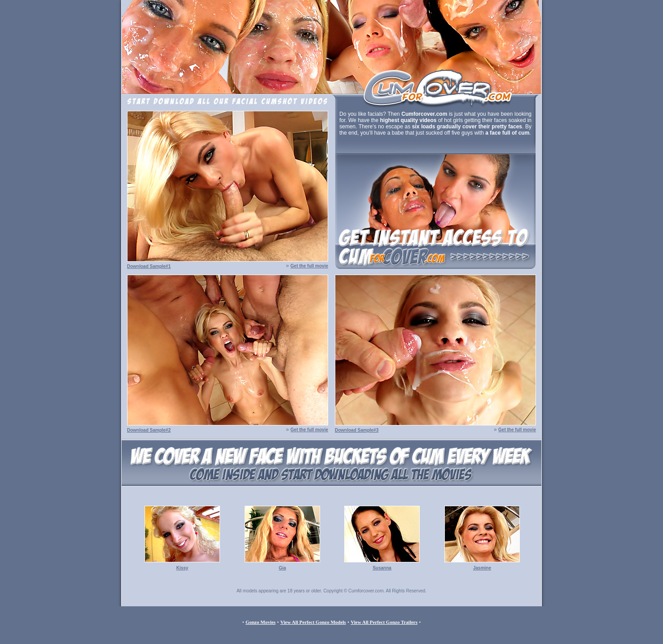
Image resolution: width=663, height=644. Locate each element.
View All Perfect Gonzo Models (313, 622)
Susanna (382, 568)
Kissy (182, 568)
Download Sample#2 (149, 430)
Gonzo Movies (261, 622)
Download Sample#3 (357, 430)
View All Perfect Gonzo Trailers (384, 622)
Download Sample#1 (149, 266)
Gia (282, 568)
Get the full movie (309, 266)
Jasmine (482, 568)
